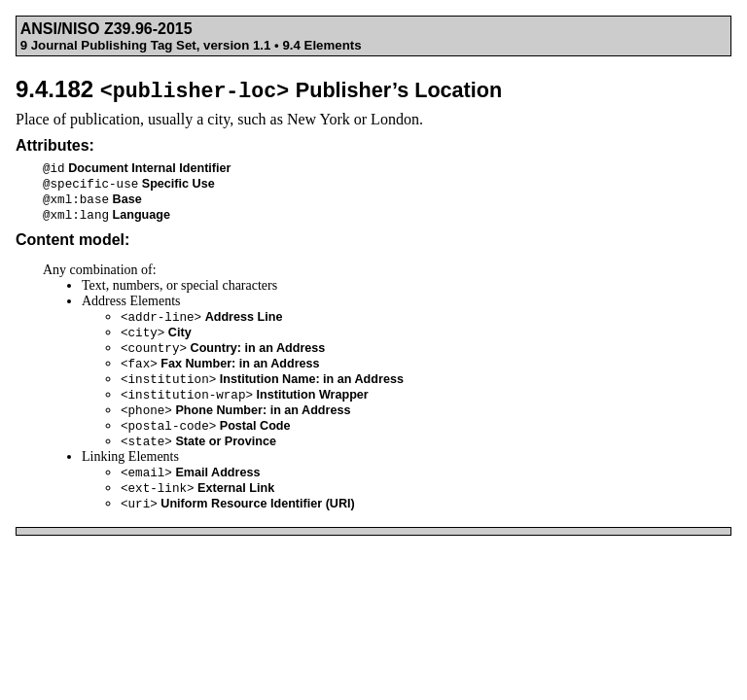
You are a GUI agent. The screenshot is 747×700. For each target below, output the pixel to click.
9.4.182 (259, 89)
